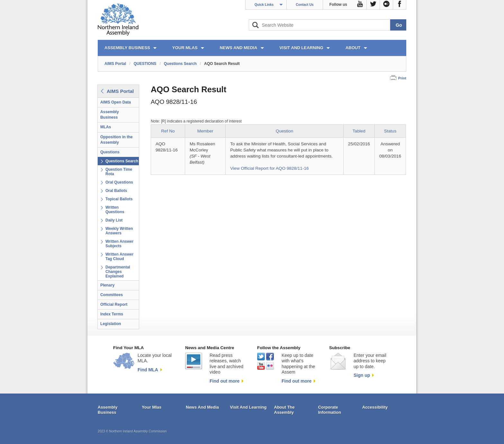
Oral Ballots (116, 191)
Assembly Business (110, 115)
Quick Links (264, 5)
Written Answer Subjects (119, 244)
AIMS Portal (115, 64)
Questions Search (180, 64)
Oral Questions (119, 182)
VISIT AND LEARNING (301, 48)
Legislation (111, 324)
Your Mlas (152, 407)
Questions (110, 152)
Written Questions (115, 210)
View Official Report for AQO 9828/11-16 (269, 168)
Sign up (362, 375)
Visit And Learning (248, 407)
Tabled (359, 131)
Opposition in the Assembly (117, 140)
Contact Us (305, 5)
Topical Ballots (119, 199)
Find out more (225, 381)
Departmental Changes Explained (118, 272)
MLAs (106, 127)
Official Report (114, 304)
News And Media (202, 407)
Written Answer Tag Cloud (119, 257)
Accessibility (375, 407)
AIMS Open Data (116, 102)
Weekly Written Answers (119, 231)
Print (402, 78)
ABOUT (353, 48)
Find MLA (148, 370)
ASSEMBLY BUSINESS (127, 48)
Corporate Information (330, 410)
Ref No (168, 131)
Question (284, 131)
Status (390, 131)
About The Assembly (284, 410)
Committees (112, 295)
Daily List (114, 220)
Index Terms (112, 314)
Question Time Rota (119, 172)
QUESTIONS (145, 64)
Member (205, 131)
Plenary (107, 285)
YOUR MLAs (185, 48)
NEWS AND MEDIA (239, 48)
